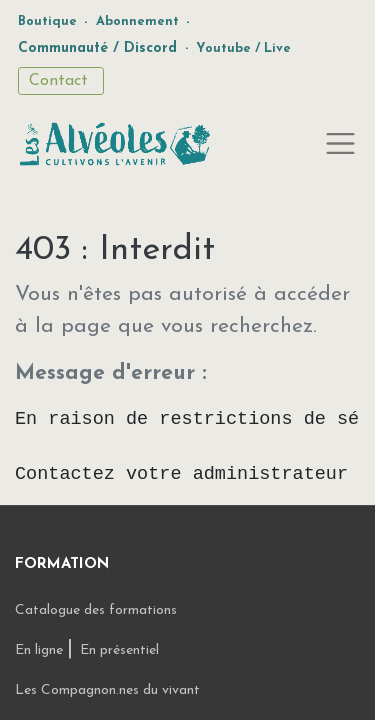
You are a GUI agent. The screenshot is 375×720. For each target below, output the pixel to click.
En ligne (41, 650)
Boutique (47, 21)
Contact (61, 81)
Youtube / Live (243, 48)
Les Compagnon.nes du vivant (107, 690)
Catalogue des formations (96, 610)
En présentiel (119, 650)
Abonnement (137, 21)
